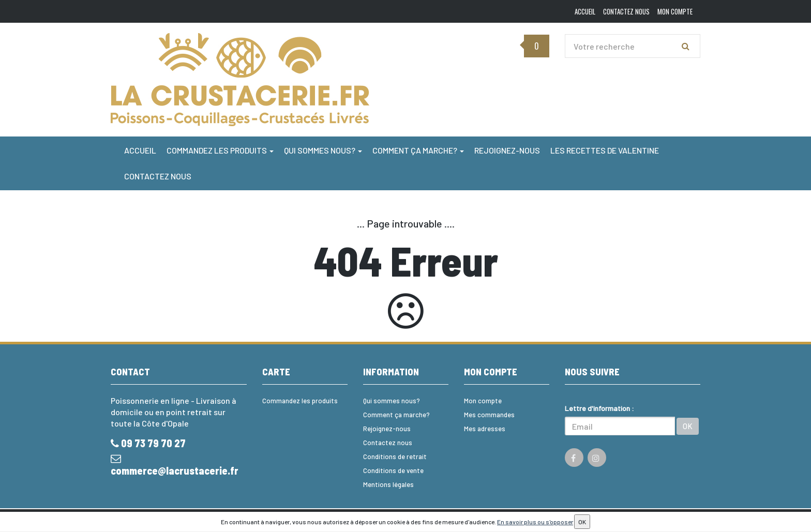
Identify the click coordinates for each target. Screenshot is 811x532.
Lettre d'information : (599, 408)
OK (688, 426)
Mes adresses (485, 429)
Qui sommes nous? (323, 150)
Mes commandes (489, 415)
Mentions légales (388, 484)
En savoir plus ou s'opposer (535, 522)
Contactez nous (158, 176)
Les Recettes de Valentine (605, 150)
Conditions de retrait (395, 457)
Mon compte (483, 401)
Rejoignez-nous (507, 150)
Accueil (140, 150)
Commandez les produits (220, 150)
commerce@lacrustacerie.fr (175, 465)
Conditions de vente (393, 470)
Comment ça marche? (418, 150)
